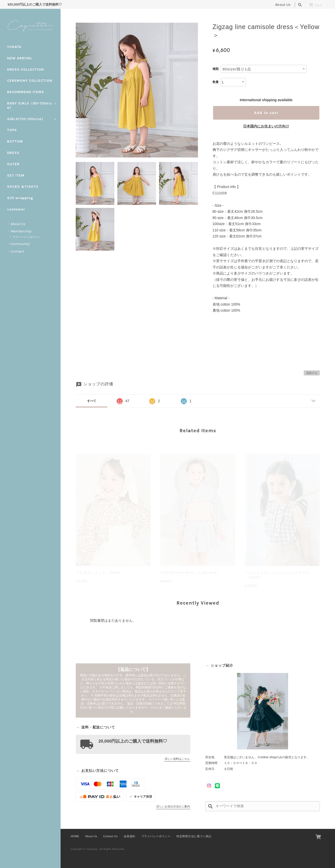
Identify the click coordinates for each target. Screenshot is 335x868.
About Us (283, 5)
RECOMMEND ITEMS (26, 92)
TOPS (12, 130)
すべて (92, 401)
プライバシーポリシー (156, 836)
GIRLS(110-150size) (25, 119)
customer (16, 209)
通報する (312, 373)
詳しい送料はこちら (177, 759)
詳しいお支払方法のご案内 (173, 806)
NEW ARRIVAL (20, 58)
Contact (17, 251)
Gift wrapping (20, 198)
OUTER (13, 164)
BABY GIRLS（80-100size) (30, 105)
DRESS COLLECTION (25, 70)
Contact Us (110, 836)
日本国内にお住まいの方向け (266, 126)
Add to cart (266, 113)
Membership (21, 231)
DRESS (13, 153)
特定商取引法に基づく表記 (194, 836)
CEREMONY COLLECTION (30, 81)
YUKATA (14, 47)
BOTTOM (15, 141)
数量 (216, 82)
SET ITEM (16, 175)
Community (20, 244)
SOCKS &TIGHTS (23, 187)
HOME (75, 836)
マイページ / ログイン (27, 237)
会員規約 (130, 836)
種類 (216, 69)
